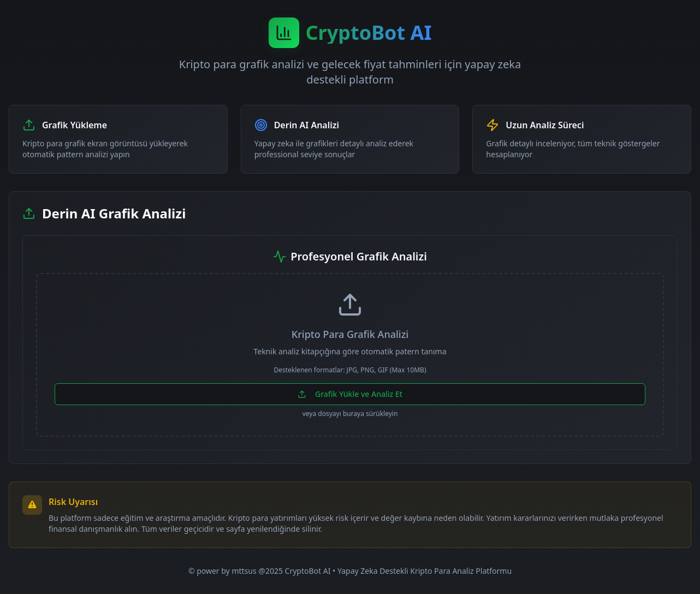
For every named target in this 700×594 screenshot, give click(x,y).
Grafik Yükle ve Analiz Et (350, 394)
